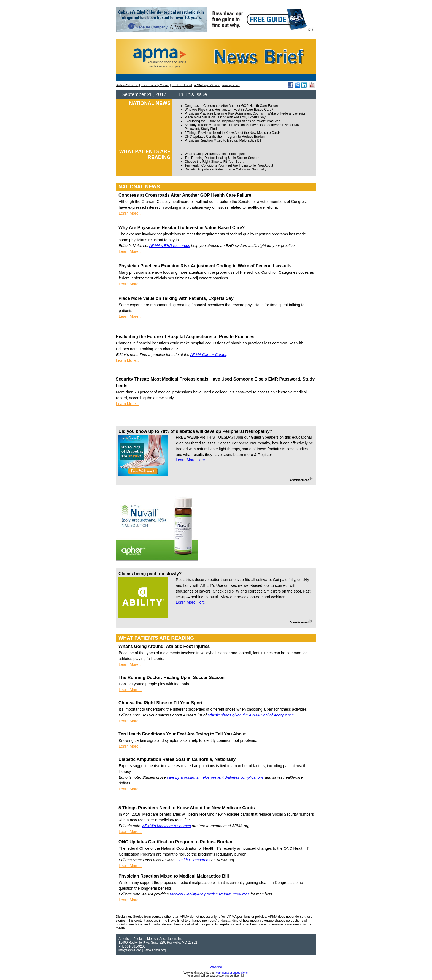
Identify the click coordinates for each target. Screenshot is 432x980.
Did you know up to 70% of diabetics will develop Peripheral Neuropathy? (195, 431)
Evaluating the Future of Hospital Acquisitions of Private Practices (233, 121)
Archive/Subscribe (127, 85)
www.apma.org (231, 85)
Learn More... (130, 213)
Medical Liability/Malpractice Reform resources (210, 894)
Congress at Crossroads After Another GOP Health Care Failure (231, 106)
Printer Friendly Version (155, 85)
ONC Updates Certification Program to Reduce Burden (225, 137)
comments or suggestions (232, 973)
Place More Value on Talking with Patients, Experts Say (225, 117)
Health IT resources (193, 860)
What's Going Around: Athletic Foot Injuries (216, 154)
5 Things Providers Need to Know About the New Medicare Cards (233, 133)
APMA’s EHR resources (170, 246)
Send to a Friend (182, 85)
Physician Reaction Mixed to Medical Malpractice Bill (223, 140)
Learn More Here (190, 460)
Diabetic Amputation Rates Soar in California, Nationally (225, 169)
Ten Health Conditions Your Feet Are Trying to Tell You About (229, 165)
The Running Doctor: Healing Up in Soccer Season (222, 158)
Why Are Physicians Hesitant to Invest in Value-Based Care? (229, 110)
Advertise (216, 967)
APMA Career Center (208, 355)
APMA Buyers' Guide (207, 85)
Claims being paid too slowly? (150, 574)
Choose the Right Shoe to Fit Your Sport (214, 162)
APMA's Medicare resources (166, 826)
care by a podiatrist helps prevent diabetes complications (215, 777)
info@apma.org (130, 950)
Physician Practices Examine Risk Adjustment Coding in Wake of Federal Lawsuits (245, 113)
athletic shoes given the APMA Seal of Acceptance (251, 715)
